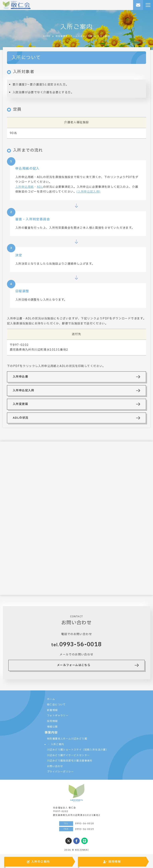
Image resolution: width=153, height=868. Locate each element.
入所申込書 (20, 377)
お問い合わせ (55, 766)
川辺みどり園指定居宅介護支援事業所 (70, 761)
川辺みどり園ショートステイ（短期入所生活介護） (78, 750)
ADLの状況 (21, 418)
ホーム (51, 699)
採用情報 (52, 721)
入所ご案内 (57, 744)
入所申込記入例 (24, 390)
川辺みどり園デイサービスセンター (68, 755)
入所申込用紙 (25, 187)
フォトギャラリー (58, 716)
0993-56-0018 (81, 644)
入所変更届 (20, 404)
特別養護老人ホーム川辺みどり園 (67, 739)
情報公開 (52, 727)
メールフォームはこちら (74, 665)
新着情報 (52, 710)
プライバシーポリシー (60, 772)
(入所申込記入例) (89, 192)
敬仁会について (56, 705)
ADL (40, 187)
